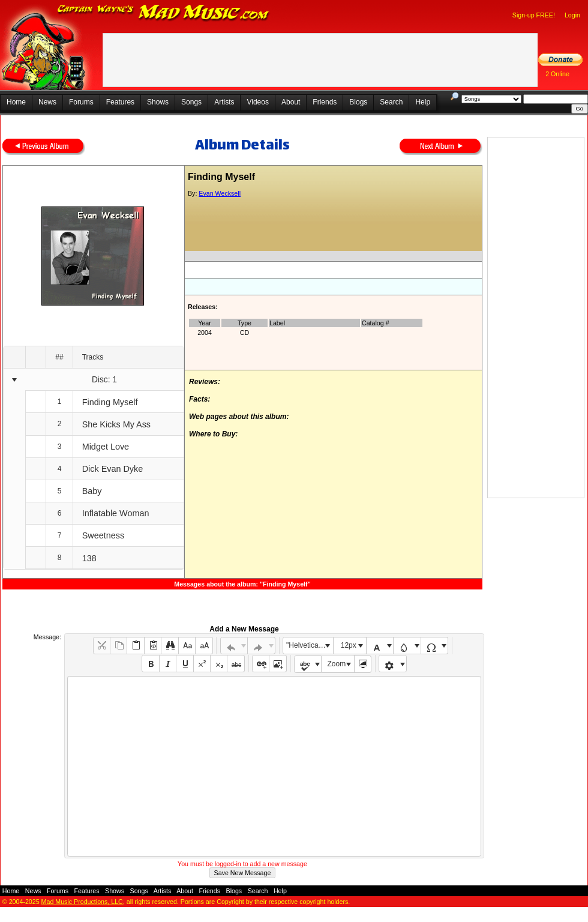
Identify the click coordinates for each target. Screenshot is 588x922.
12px (349, 645)
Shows (158, 102)
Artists (224, 102)
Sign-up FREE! (534, 15)
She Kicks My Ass (116, 424)
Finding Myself (110, 402)
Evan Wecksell (220, 193)
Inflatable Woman (116, 513)
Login (572, 15)
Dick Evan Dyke (113, 469)
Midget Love (106, 447)
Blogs (358, 102)
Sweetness (103, 535)
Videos (257, 102)
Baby (92, 491)
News (47, 102)
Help (423, 102)
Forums (81, 102)
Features (120, 102)
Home (16, 102)
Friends (325, 102)
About (291, 102)
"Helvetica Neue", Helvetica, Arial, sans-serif (310, 645)
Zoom (337, 664)
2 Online (557, 74)
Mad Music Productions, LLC (82, 902)
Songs (191, 102)
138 (89, 558)
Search (391, 102)
